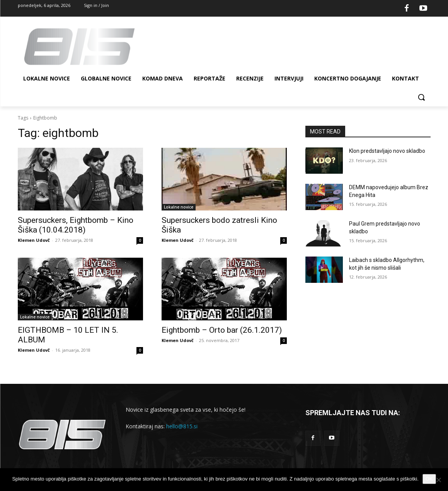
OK (429, 479)
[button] (421, 97)
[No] (438, 480)
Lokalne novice (179, 207)
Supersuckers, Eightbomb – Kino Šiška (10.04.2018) (76, 225)
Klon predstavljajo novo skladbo (387, 151)
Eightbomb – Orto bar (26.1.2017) (222, 330)
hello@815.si (182, 426)
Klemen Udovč (34, 240)
